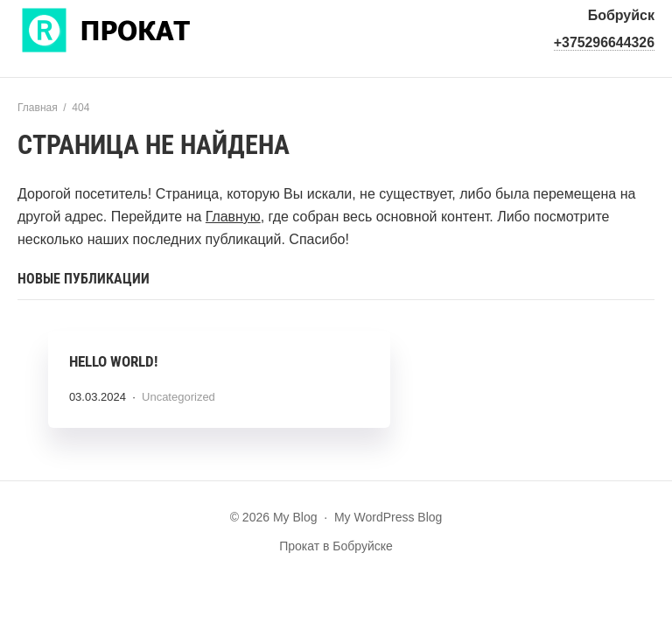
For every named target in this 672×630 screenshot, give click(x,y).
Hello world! (114, 362)
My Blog (149, 28)
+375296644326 (604, 42)
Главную (233, 217)
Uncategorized (179, 398)
